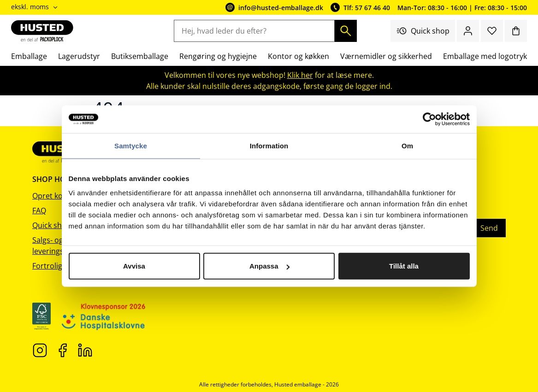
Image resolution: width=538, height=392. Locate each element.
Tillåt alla (404, 266)
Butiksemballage (140, 56)
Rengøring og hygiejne (218, 56)
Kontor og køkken (299, 56)
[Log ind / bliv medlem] (468, 31)
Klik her (300, 75)
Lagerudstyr (79, 56)
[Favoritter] (492, 31)
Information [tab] (269, 145)
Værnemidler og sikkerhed (386, 56)
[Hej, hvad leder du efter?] (254, 31)
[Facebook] (62, 350)
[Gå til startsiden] (42, 31)
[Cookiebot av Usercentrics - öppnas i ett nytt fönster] (429, 119)
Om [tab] (407, 145)
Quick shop (423, 31)
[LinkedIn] (85, 350)
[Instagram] (40, 350)
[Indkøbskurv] (516, 31)
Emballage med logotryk (485, 56)
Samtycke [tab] (131, 145)
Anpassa (269, 266)
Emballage (29, 56)
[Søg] (346, 31)
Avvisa (134, 266)
